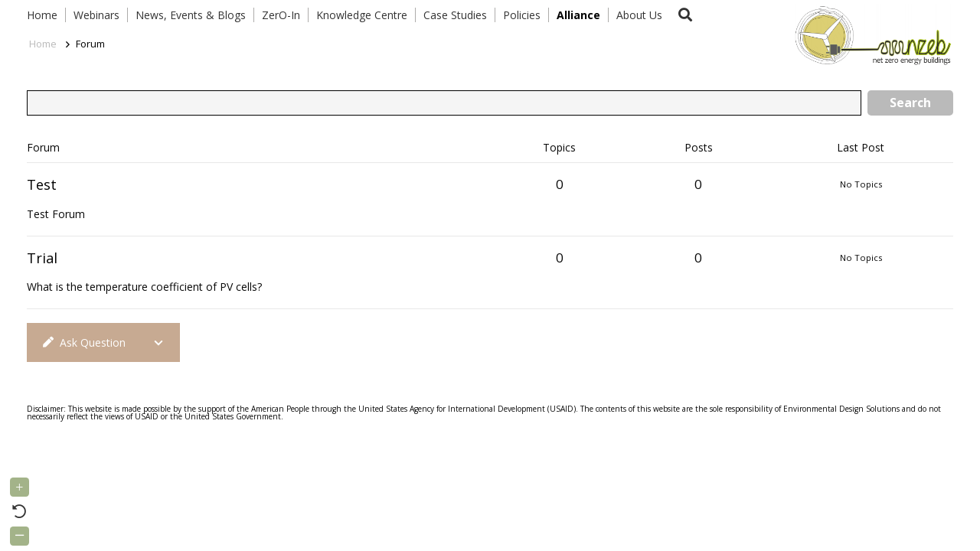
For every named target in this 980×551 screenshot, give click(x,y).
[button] (685, 15)
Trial (42, 258)
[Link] (870, 34)
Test (42, 184)
